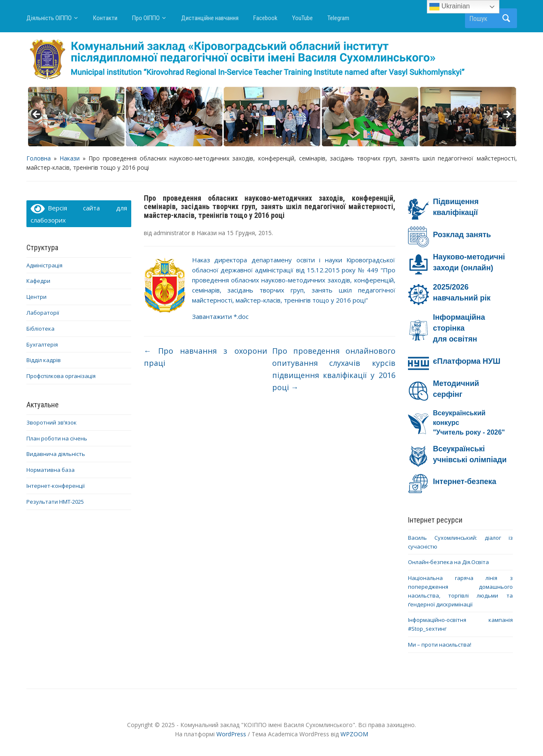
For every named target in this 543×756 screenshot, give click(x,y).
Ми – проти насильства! (440, 645)
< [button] (37, 115)
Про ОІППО (146, 18)
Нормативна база (51, 470)
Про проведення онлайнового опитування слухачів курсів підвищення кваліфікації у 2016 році (334, 369)
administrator (172, 233)
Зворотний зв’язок (52, 422)
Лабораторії (43, 313)
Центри (36, 297)
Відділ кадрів (44, 360)
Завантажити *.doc (220, 316)
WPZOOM (354, 734)
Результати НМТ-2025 (55, 502)
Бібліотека (40, 329)
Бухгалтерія (42, 344)
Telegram (338, 18)
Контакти (105, 18)
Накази (70, 158)
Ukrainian (449, 7)
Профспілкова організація (61, 376)
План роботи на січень (57, 438)
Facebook (265, 18)
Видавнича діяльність (56, 454)
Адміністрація (44, 265)
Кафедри (38, 281)
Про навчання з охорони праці (205, 357)
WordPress (231, 734)
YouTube (303, 18)
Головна (39, 158)
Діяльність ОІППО (49, 18)
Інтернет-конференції (56, 486)
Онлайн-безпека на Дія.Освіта (448, 562)
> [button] (507, 115)
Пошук (507, 18)
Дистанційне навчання (210, 18)
